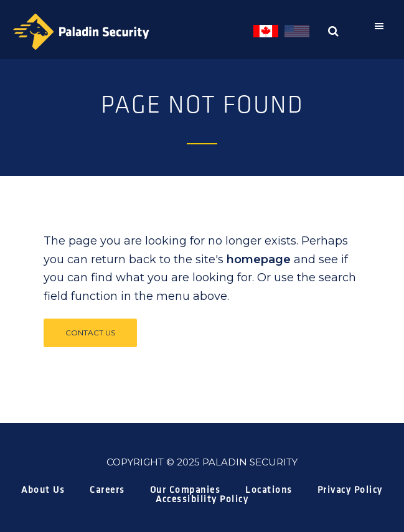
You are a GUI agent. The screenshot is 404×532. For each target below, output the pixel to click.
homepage (259, 259)
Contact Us (90, 333)
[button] (382, 26)
